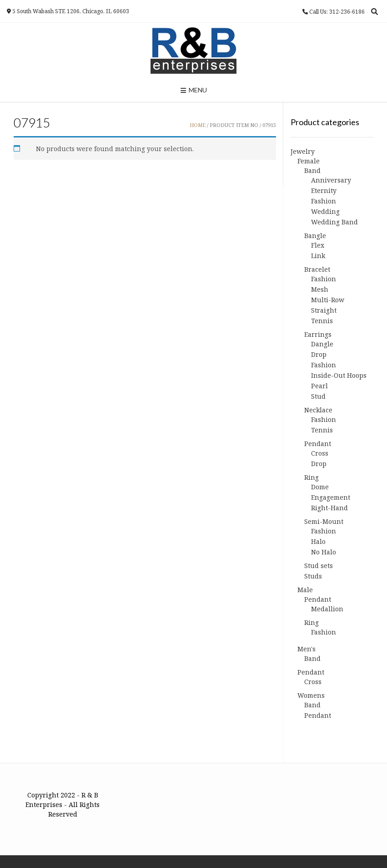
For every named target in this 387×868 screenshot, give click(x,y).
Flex (318, 245)
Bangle (315, 236)
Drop (319, 354)
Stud (318, 396)
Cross (320, 453)
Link (318, 256)
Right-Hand (329, 508)
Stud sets (319, 566)
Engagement (331, 497)
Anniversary (331, 180)
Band (312, 170)
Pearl (319, 386)
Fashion (324, 201)
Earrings (318, 334)
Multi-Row (328, 300)
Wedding (325, 211)
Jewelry (303, 151)
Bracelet (317, 269)
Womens (311, 695)
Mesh (320, 289)
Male (305, 590)
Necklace (318, 410)
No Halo (324, 552)
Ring (312, 477)
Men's (307, 649)
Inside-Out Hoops (339, 375)
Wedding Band (334, 222)
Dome (320, 487)
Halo (318, 541)
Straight (324, 310)
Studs (313, 576)
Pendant (318, 444)
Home (198, 125)
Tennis (322, 321)
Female (309, 161)
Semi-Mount (324, 521)
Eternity (324, 190)
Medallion (327, 609)
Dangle (322, 344)
